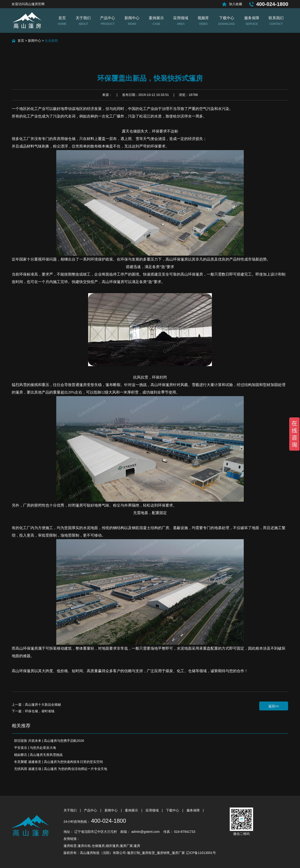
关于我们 (71, 810)
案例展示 (132, 810)
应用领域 (153, 810)
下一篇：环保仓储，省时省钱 (33, 711)
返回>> (274, 706)
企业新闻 (51, 41)
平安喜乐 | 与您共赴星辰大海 (35, 748)
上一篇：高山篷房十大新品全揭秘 (36, 705)
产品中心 (91, 810)
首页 (21, 41)
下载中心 (173, 810)
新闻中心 (34, 41)
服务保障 (194, 810)
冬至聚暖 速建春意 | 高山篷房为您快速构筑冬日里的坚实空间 (58, 762)
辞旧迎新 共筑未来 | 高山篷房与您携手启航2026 (49, 741)
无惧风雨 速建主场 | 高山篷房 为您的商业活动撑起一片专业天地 (61, 769)
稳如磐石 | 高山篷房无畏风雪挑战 (38, 755)
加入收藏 (236, 4)
